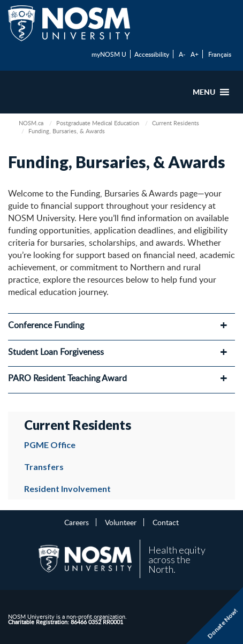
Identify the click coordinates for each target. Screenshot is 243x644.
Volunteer (121, 522)
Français (220, 54)
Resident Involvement (67, 488)
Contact (166, 522)
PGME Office (50, 445)
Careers (77, 522)
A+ (195, 54)
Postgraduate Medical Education (98, 123)
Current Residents (176, 123)
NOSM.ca (31, 123)
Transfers (44, 467)
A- (182, 54)
